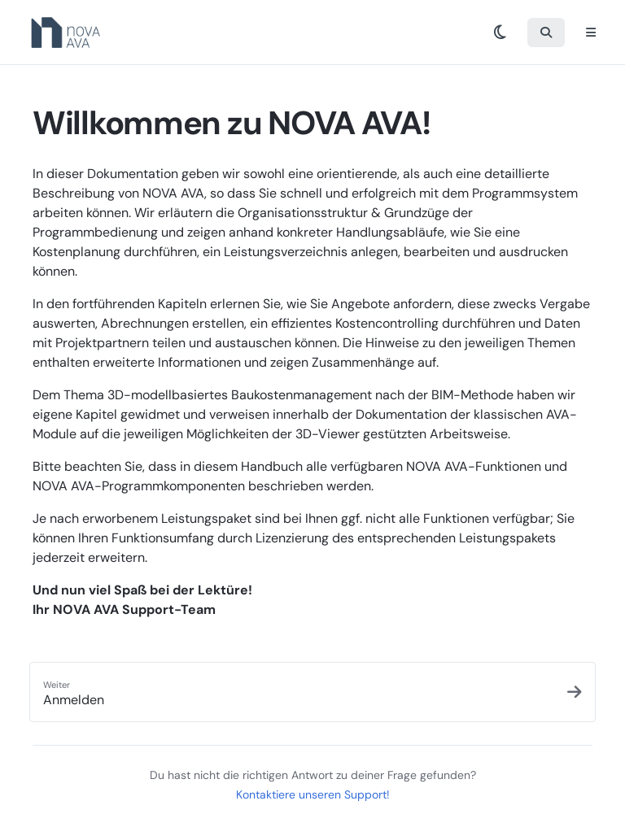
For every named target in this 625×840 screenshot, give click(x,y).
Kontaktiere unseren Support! (313, 794)
